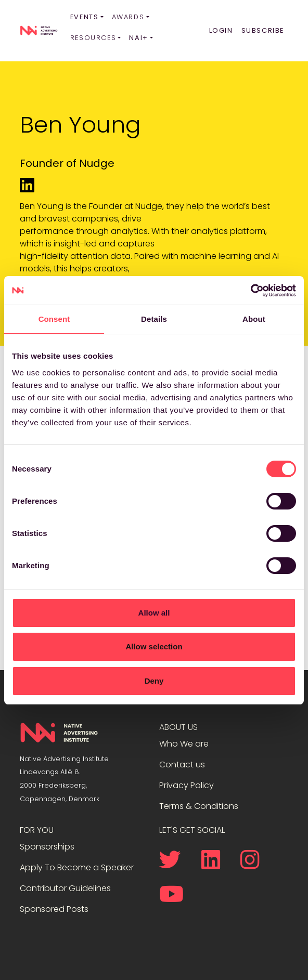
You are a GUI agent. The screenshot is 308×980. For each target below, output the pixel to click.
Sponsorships (47, 847)
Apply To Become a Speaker (77, 867)
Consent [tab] (54, 319)
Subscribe (263, 30)
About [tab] (254, 319)
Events (85, 17)
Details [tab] (154, 319)
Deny (154, 681)
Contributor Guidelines (65, 888)
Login (221, 30)
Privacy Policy (187, 785)
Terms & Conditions (199, 806)
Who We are (184, 744)
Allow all (154, 613)
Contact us (182, 765)
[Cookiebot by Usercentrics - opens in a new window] (251, 291)
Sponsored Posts (54, 909)
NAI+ (138, 38)
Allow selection (154, 646)
